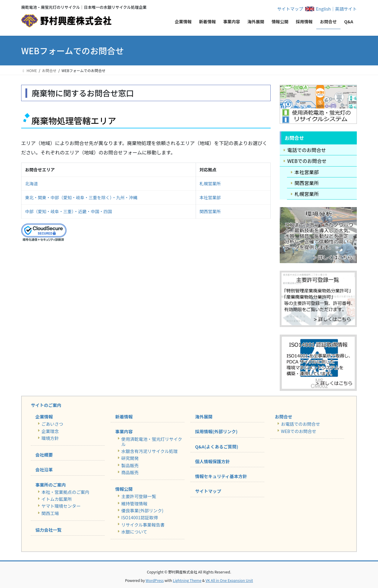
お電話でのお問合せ (301, 424)
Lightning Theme (187, 580)
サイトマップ (290, 9)
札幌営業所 (210, 183)
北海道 (31, 183)
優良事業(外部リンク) (142, 510)
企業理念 (50, 431)
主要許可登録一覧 (139, 496)
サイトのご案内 (46, 405)
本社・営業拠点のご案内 (65, 492)
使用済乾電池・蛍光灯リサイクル (152, 441)
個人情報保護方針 (212, 461)
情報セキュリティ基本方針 (221, 476)
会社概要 (44, 455)
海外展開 (204, 416)
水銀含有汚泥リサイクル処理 (149, 451)
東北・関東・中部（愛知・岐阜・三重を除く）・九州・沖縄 (81, 197)
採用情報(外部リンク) (216, 431)
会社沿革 (44, 469)
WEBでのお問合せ (307, 161)
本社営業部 (210, 197)
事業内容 (124, 431)
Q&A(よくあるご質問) (217, 446)
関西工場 (50, 513)
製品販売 (130, 465)
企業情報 (44, 416)
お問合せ (284, 416)
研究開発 (130, 458)
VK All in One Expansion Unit (229, 580)
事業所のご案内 (51, 485)
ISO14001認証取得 (140, 517)
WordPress (155, 580)
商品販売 (130, 472)
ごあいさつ (52, 424)
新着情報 (124, 416)
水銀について (134, 532)
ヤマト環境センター (61, 506)
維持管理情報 (134, 503)
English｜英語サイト (336, 9)
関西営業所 (210, 211)
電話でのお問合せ (307, 150)
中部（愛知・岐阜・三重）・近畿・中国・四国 (68, 211)
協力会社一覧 (48, 530)
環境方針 (50, 438)
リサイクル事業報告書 (143, 525)
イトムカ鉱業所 (57, 499)
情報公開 (124, 489)
